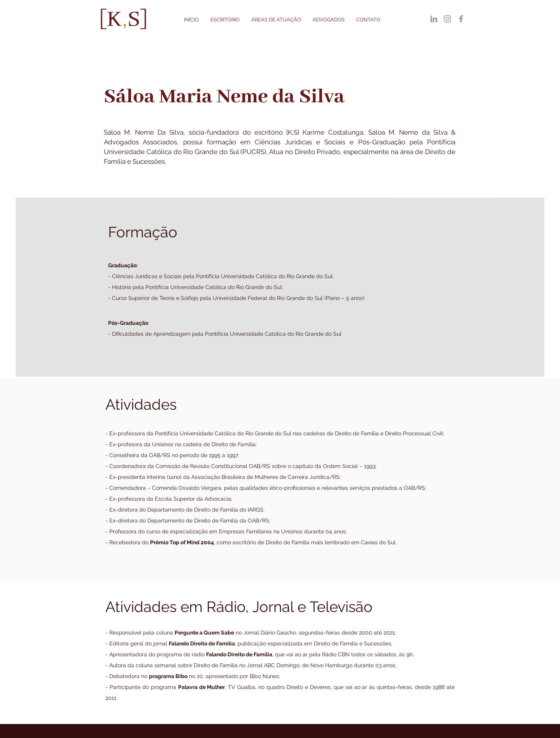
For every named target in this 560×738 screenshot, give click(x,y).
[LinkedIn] (434, 19)
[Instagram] (447, 19)
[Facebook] (461, 19)
